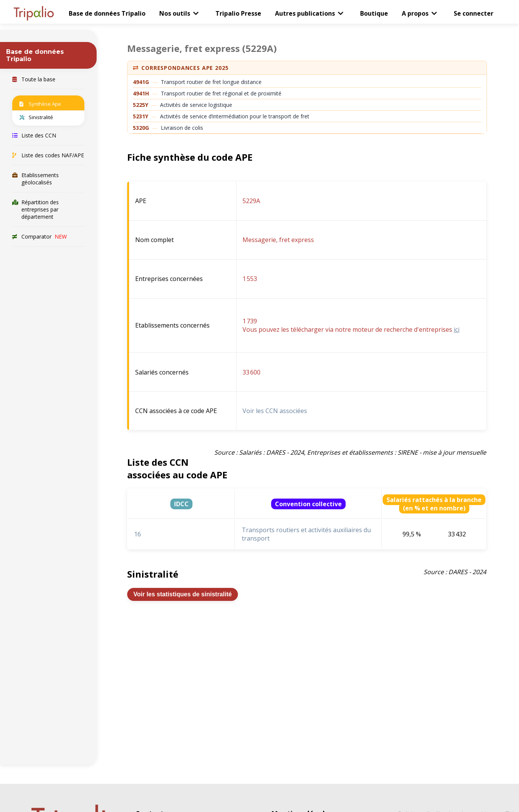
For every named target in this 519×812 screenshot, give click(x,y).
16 (137, 534)
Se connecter (474, 13)
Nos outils (175, 13)
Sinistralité (36, 117)
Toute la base (34, 79)
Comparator (40, 236)
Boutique (374, 13)
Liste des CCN (34, 135)
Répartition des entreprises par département (36, 209)
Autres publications (305, 13)
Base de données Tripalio (107, 13)
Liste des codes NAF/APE (48, 155)
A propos (415, 13)
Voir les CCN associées (275, 411)
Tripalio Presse (238, 13)
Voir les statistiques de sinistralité (183, 594)
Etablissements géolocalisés (36, 179)
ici (457, 329)
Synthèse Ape (40, 104)
